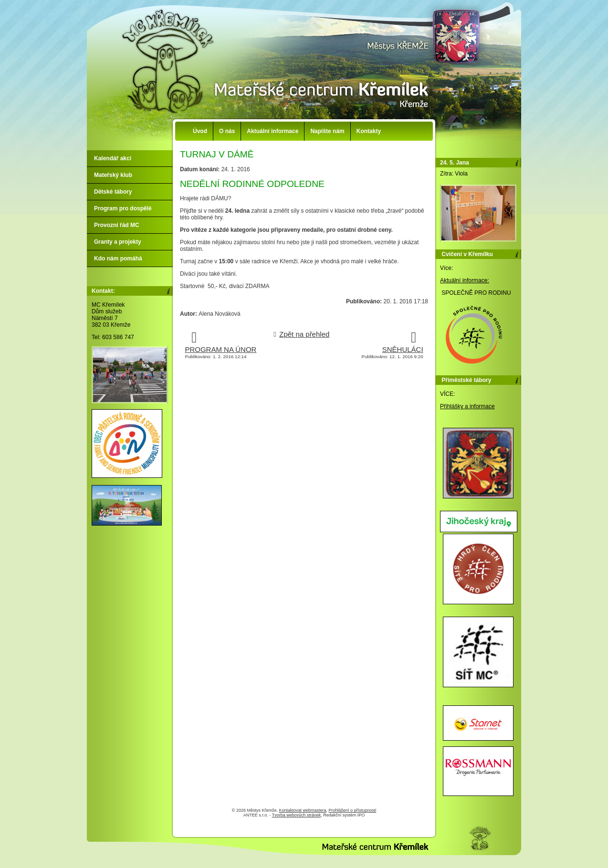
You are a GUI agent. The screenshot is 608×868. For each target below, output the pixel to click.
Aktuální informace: (465, 280)
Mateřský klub (113, 175)
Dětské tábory (113, 192)
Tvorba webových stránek (297, 815)
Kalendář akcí (113, 158)
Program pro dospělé (123, 208)
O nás (227, 131)
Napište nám (327, 131)
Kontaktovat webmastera (303, 810)
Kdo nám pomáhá (118, 258)
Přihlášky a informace (467, 406)
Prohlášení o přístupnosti (353, 810)
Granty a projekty (118, 242)
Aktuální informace (273, 131)
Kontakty (369, 131)
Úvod (200, 131)
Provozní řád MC (117, 225)
